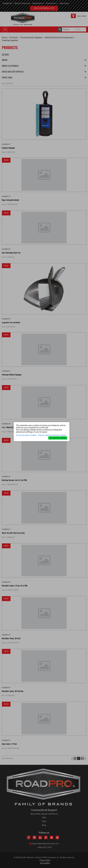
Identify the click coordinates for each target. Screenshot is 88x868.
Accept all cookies (58, 438)
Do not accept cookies (26, 435)
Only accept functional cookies (52, 435)
